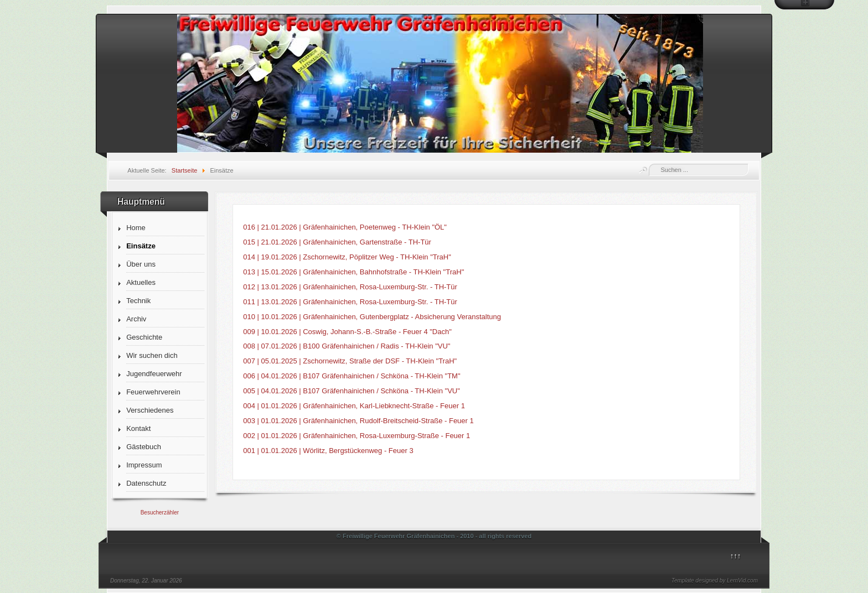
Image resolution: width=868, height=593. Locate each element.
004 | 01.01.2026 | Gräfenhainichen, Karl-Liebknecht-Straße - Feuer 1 (354, 406)
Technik (138, 301)
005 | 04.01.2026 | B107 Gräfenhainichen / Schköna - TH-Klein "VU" (352, 391)
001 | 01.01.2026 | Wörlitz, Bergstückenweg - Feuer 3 (328, 451)
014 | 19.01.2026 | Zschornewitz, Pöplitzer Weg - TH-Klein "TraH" (347, 257)
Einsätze (141, 246)
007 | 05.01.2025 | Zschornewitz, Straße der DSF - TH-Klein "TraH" (350, 361)
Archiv (136, 319)
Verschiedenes (150, 410)
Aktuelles (141, 282)
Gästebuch (144, 447)
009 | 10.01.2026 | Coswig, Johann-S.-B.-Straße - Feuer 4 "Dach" (347, 332)
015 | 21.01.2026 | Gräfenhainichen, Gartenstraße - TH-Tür (337, 242)
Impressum (144, 465)
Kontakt (138, 428)
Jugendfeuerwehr (154, 374)
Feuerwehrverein (153, 392)
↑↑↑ (736, 556)
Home (136, 228)
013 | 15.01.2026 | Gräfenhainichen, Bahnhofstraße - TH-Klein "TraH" (353, 272)
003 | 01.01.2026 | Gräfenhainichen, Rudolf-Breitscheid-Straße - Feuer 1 (358, 421)
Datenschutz (146, 483)
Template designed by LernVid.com (715, 581)
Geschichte (144, 337)
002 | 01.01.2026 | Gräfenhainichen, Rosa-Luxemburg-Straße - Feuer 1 (356, 436)
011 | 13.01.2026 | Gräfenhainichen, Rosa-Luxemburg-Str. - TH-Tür (350, 302)
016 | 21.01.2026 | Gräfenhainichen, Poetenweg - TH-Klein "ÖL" (345, 227)
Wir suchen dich (152, 355)
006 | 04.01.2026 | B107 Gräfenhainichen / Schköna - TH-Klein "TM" (352, 376)
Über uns (141, 264)
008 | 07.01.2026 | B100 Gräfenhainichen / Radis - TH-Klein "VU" (347, 346)
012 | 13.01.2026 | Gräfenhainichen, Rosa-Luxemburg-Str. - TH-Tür (350, 287)
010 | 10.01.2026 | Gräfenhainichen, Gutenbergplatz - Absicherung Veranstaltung (372, 317)
